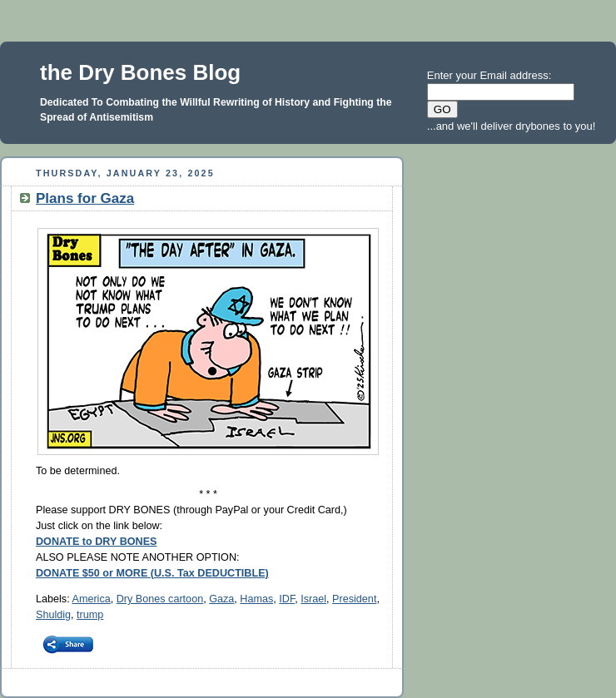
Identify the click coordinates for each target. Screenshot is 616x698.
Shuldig (53, 615)
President (354, 599)
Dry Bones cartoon (160, 599)
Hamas (256, 599)
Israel (313, 599)
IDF (287, 599)
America (91, 599)
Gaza (221, 599)
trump (90, 615)
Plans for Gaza (85, 198)
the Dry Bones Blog (140, 72)
